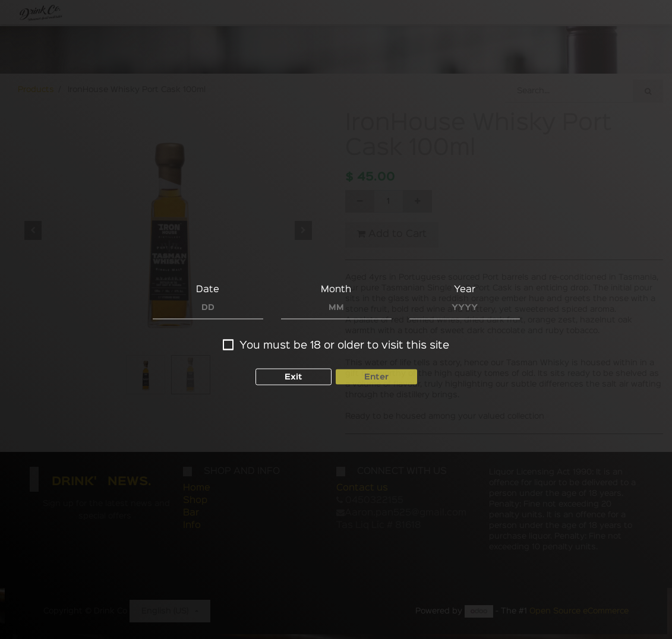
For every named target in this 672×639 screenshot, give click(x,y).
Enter (376, 366)
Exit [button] (294, 366)
